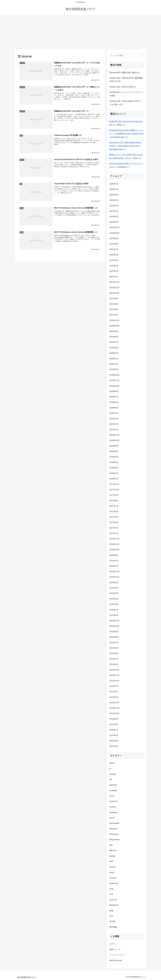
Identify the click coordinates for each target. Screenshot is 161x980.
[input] (127, 56)
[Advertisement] (81, 31)
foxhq (135, 158)
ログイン (113, 944)
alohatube (122, 167)
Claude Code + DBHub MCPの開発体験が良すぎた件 (126, 80)
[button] (142, 55)
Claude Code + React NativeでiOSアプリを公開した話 (126, 103)
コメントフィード (117, 955)
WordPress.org (116, 960)
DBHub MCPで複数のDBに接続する (125, 73)
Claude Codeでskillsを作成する (123, 87)
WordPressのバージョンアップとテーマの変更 (126, 94)
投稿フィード (115, 949)
